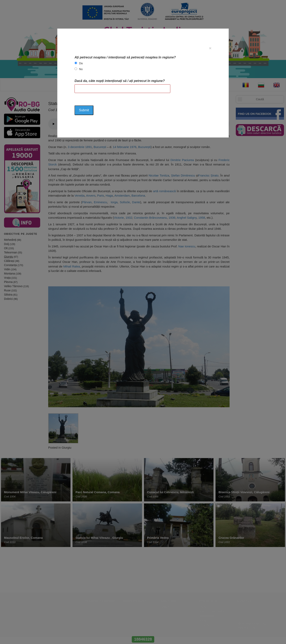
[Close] (210, 48)
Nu (81, 69)
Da (81, 63)
